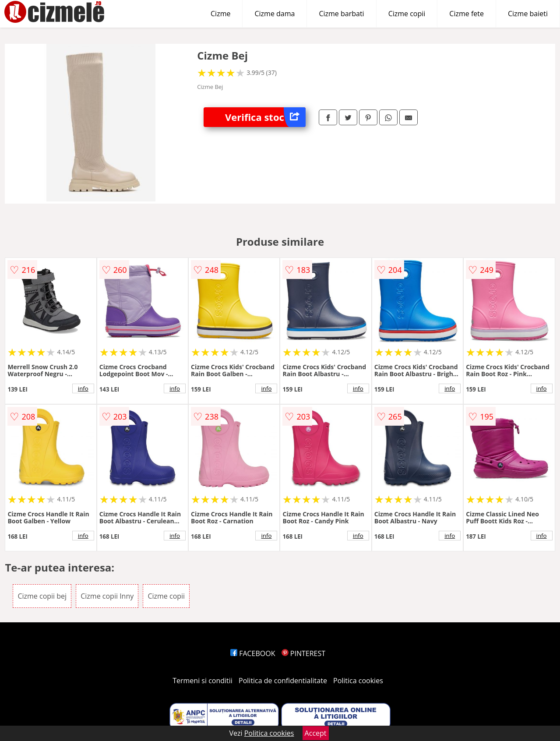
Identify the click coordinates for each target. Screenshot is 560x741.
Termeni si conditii (203, 681)
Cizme (220, 14)
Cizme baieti (528, 14)
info (83, 388)
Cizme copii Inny (107, 596)
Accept (316, 733)
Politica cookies (358, 681)
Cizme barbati (341, 14)
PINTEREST (303, 653)
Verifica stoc (265, 117)
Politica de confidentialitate (283, 681)
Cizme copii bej (42, 596)
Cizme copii (407, 14)
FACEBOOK (253, 653)
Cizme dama (275, 14)
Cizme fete (467, 14)
